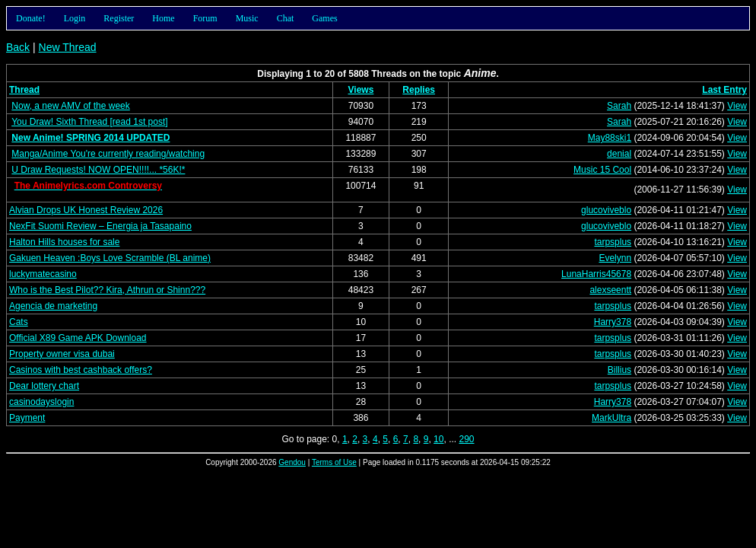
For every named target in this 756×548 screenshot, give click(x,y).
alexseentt (610, 290)
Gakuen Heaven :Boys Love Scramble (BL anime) (110, 258)
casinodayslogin (41, 402)
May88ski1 (610, 138)
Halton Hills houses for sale (64, 242)
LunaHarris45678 (596, 274)
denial (619, 154)
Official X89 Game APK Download (78, 338)
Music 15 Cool (602, 170)
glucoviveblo (606, 210)
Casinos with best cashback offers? (81, 370)
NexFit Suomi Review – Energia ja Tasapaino (100, 226)
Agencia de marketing (53, 306)
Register (119, 18)
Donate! (31, 18)
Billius (619, 370)
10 (438, 439)
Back (18, 47)
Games (324, 18)
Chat (286, 18)
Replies (419, 90)
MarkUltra (611, 418)
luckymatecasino (43, 274)
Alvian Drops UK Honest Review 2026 (86, 210)
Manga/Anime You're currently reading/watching (108, 154)
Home (163, 18)
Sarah (619, 106)
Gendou (292, 462)
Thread (24, 90)
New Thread (68, 47)
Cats (19, 322)
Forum (205, 18)
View (737, 106)
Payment (27, 418)
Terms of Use (334, 462)
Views (361, 90)
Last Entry (724, 90)
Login (75, 18)
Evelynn (615, 258)
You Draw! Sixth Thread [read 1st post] (89, 122)
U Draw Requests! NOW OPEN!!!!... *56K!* (98, 170)
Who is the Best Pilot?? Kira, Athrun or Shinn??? (107, 290)
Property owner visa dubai (62, 354)
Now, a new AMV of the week (70, 106)
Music (247, 18)
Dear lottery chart (44, 386)
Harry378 (613, 322)
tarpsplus (613, 242)
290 (466, 439)
